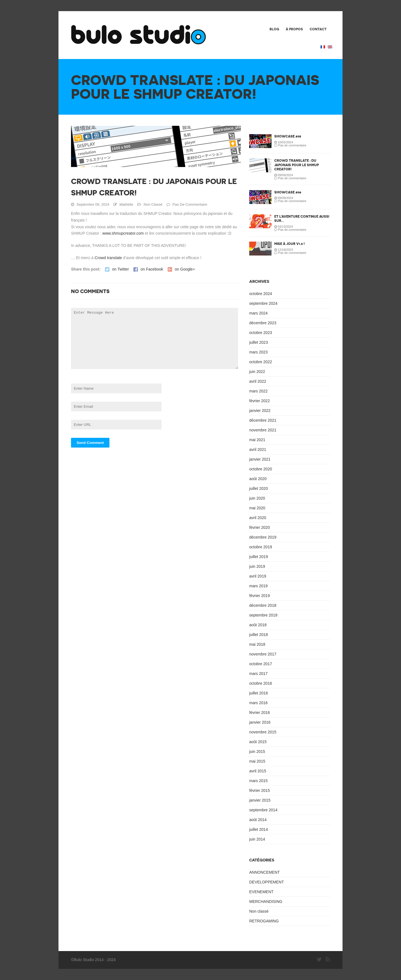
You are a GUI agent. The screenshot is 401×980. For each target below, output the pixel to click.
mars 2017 (258, 674)
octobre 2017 (261, 664)
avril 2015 (258, 771)
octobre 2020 (261, 469)
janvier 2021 (260, 459)
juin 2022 (257, 372)
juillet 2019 (259, 557)
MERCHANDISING (266, 902)
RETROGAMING (264, 921)
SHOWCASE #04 (288, 192)
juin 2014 (257, 839)
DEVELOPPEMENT (266, 882)
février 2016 (260, 713)
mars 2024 (258, 313)
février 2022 (260, 401)
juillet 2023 (259, 342)
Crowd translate (108, 258)
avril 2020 (258, 518)
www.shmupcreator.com (123, 233)
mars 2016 (258, 703)
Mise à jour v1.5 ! (289, 244)
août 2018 (258, 625)
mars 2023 (258, 352)
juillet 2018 (259, 635)
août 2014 (258, 820)
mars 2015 (258, 781)
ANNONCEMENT (265, 872)
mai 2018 (257, 644)
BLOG (274, 29)
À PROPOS (294, 29)
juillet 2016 (259, 693)
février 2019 (260, 596)
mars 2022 (258, 391)
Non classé (153, 204)
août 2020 (258, 479)
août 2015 (258, 742)
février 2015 (260, 790)
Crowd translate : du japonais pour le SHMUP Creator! (297, 165)
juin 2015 (257, 751)
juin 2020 (257, 498)
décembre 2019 (263, 537)
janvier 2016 (260, 722)
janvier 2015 (260, 800)
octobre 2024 (261, 294)
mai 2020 (257, 508)
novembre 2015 (263, 732)
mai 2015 (257, 761)
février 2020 (260, 527)
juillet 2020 (259, 488)
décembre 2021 (263, 420)
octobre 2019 (261, 547)
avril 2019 (258, 576)
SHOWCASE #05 (288, 136)
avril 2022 (258, 381)
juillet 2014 (259, 829)
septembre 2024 (263, 303)
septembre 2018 (263, 615)
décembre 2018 (263, 605)
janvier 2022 (260, 411)
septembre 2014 (263, 810)
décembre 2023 (263, 323)
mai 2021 (257, 440)
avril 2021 (258, 450)
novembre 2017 (263, 654)
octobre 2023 (261, 333)
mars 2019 (258, 586)
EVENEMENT (261, 892)
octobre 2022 (261, 362)
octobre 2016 (261, 683)
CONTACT (318, 29)
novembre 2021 (263, 430)
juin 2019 (257, 566)
